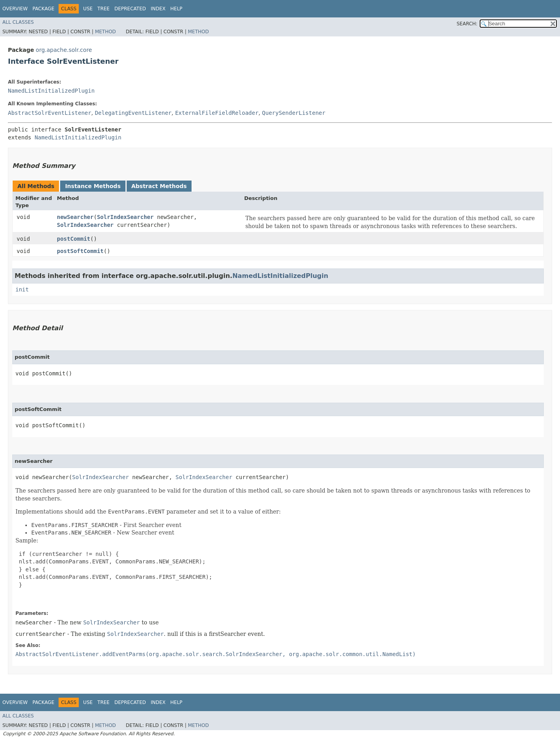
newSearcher (75, 217)
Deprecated (130, 9)
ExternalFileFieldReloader (217, 113)
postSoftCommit (80, 251)
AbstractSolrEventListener (50, 113)
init (22, 289)
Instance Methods (93, 186)
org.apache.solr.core (64, 50)
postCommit (74, 239)
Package (43, 9)
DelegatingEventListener (133, 113)
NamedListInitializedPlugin (51, 91)
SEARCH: (467, 24)
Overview (15, 9)
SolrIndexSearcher (125, 217)
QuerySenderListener (294, 113)
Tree (103, 9)
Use (88, 9)
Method (105, 32)
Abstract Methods (159, 186)
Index (158, 9)
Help (176, 9)
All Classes (18, 22)
